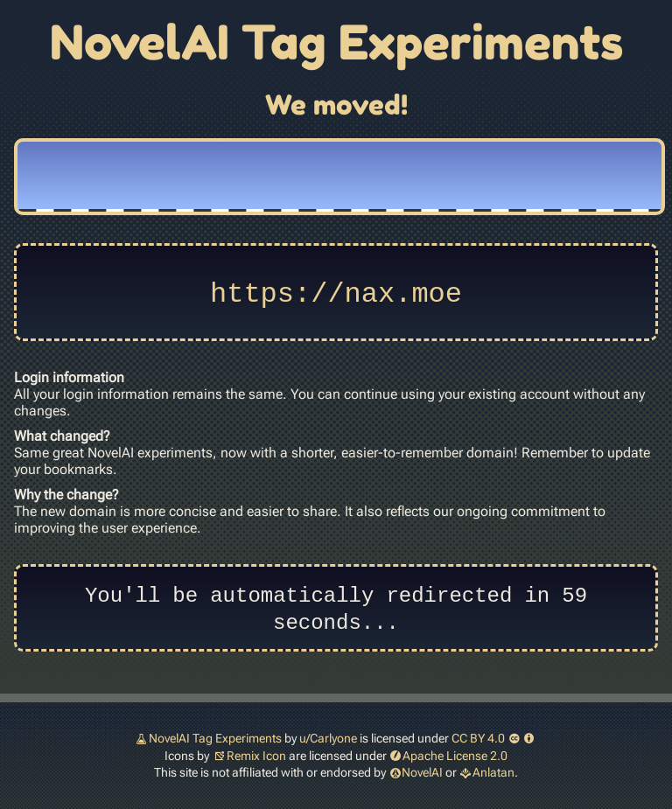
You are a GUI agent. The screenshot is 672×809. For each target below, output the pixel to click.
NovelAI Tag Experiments (215, 738)
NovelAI (422, 772)
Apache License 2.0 (455, 756)
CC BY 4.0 (494, 738)
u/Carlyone (328, 738)
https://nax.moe (336, 292)
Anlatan (493, 772)
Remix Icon (256, 756)
